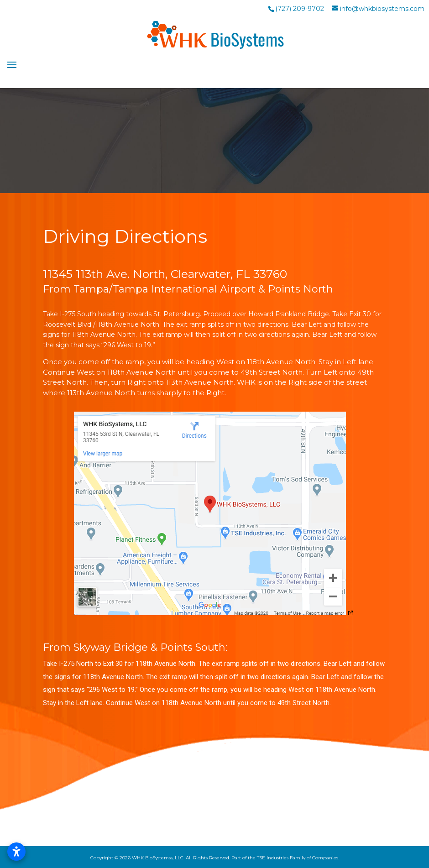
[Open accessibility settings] (16, 852)
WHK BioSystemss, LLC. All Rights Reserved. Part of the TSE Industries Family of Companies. (235, 858)
